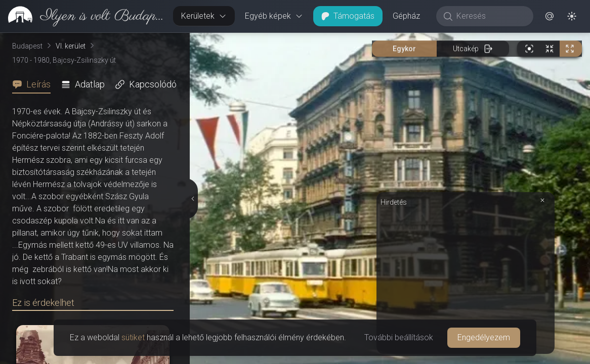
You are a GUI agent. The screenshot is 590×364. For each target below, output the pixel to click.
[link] (82, 16)
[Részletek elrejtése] (193, 199)
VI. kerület (71, 46)
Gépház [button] (406, 16)
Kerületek (204, 16)
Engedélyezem (484, 337)
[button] (550, 16)
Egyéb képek (274, 16)
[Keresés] (490, 16)
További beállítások (399, 337)
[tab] (34, 84)
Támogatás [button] (348, 16)
